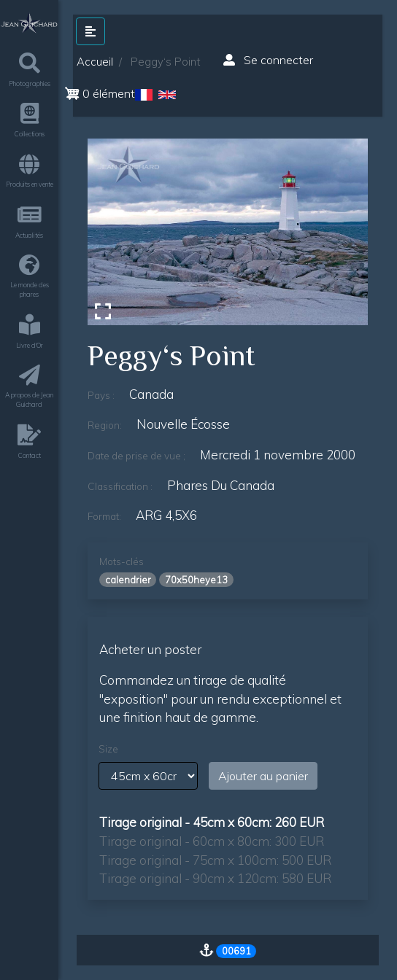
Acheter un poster (150, 649)
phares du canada (221, 485)
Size (108, 749)
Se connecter (268, 60)
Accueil (95, 62)
